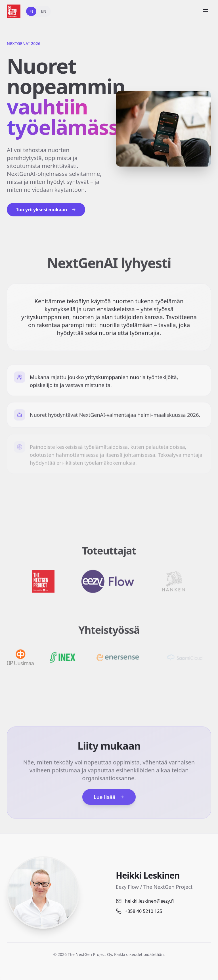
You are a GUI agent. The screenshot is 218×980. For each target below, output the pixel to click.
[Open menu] (206, 11)
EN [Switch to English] (44, 11)
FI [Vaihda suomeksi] (31, 11)
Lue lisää (109, 801)
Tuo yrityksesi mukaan (46, 210)
